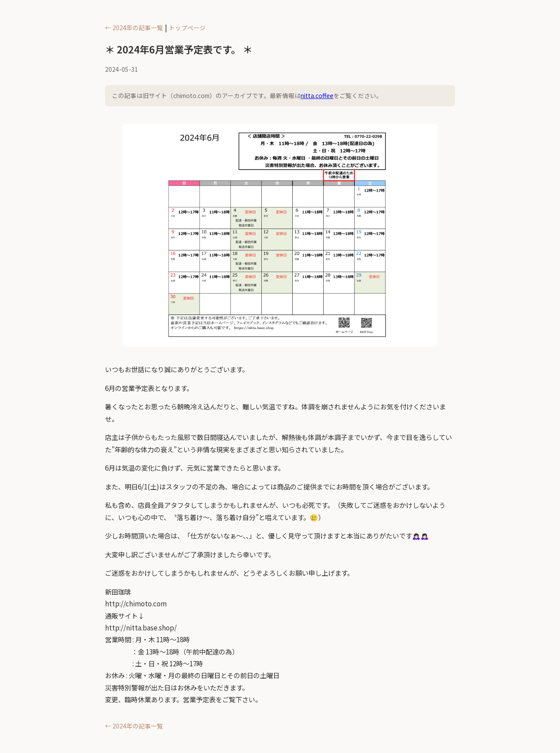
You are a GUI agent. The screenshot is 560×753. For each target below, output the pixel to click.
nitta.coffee (317, 95)
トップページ (187, 28)
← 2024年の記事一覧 (134, 28)
